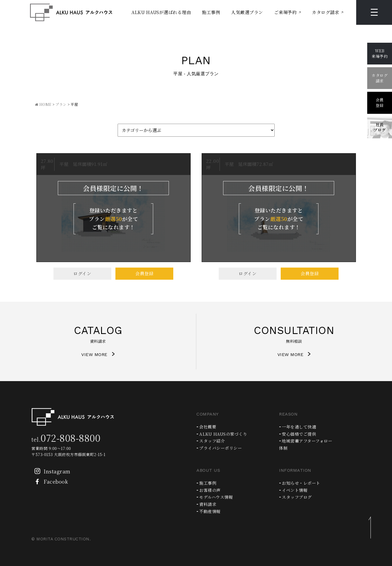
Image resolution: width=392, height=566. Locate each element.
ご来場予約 (286, 12)
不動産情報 (210, 511)
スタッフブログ (297, 497)
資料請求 (208, 504)
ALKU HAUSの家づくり (223, 434)
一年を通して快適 (299, 427)
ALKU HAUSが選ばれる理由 (161, 12)
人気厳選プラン (247, 12)
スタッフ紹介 (212, 441)
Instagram (51, 471)
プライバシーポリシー (221, 448)
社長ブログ (380, 127)
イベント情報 (295, 490)
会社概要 (208, 427)
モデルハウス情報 (216, 497)
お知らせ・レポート (301, 483)
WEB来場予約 (380, 53)
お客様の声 (210, 490)
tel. (66, 439)
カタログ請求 (325, 12)
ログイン (82, 273)
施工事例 (211, 12)
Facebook (50, 481)
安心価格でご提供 (299, 434)
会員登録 (144, 273)
